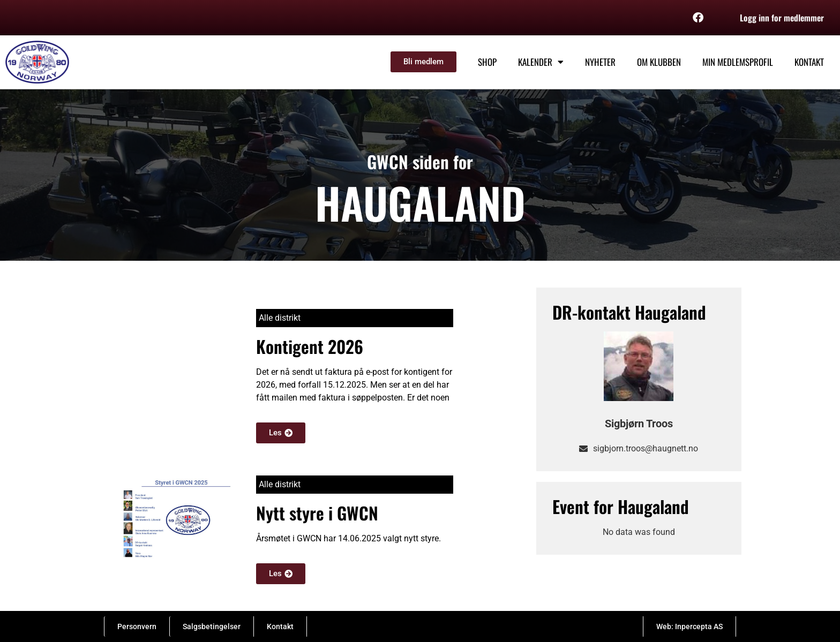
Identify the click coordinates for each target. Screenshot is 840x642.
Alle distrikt (280, 318)
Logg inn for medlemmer (782, 18)
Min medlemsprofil (738, 62)
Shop (487, 62)
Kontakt (809, 62)
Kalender (541, 62)
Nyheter (600, 62)
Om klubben (659, 62)
